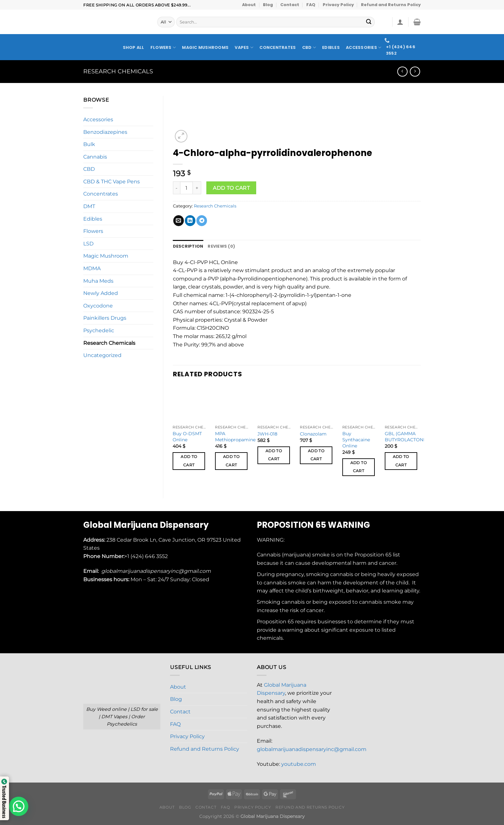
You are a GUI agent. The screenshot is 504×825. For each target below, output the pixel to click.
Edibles (331, 48)
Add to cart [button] (189, 461)
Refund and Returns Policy (391, 5)
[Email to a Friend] (179, 221)
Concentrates (278, 48)
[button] (19, 806)
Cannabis (95, 157)
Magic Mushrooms (205, 48)
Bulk (89, 144)
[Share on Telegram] (202, 221)
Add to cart (231, 188)
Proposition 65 (373, 555)
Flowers (163, 47)
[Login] (400, 22)
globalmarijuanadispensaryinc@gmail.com (312, 749)
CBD (309, 47)
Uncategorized (102, 355)
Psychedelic (99, 330)
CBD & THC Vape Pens (112, 182)
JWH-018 (267, 434)
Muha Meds (98, 281)
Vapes (244, 47)
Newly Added (101, 293)
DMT (89, 206)
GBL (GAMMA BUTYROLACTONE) (406, 437)
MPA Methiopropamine (235, 437)
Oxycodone (98, 306)
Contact (290, 5)
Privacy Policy (338, 5)
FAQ (311, 5)
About (249, 5)
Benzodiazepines (105, 132)
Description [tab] (188, 246)
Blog (268, 5)
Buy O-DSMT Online (187, 437)
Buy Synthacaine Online (356, 440)
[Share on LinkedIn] (190, 221)
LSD (88, 244)
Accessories (364, 47)
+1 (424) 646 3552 (147, 556)
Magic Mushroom (106, 256)
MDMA (92, 268)
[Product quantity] (186, 188)
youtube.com (299, 764)
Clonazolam (313, 434)
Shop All (134, 48)
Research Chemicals (118, 71)
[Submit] (369, 22)
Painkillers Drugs (105, 318)
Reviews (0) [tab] (221, 246)
